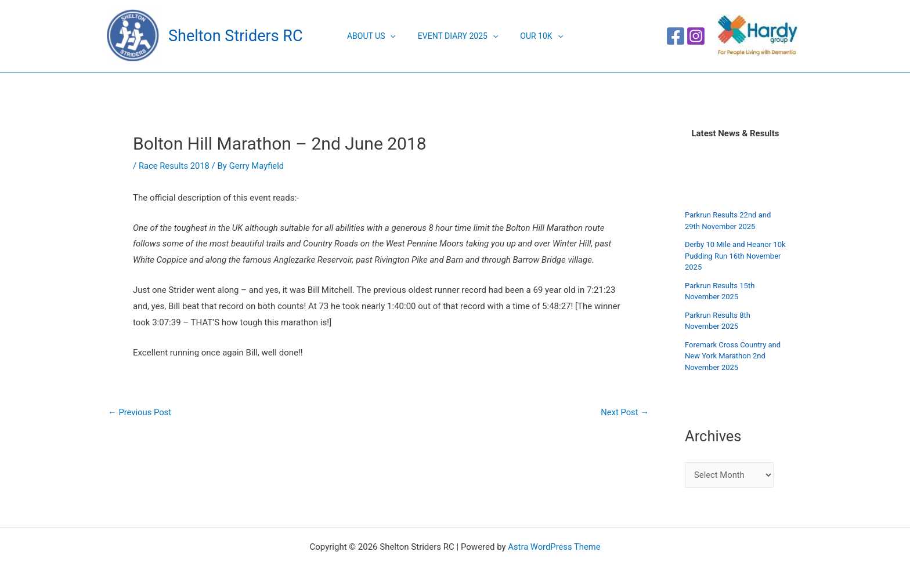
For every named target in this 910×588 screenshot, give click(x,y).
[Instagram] (696, 36)
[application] (396, 36)
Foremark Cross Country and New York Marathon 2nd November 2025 (733, 356)
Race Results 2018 (175, 166)
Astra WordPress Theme (554, 547)
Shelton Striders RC (235, 36)
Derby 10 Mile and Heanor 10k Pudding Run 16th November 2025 (735, 256)
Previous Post (140, 413)
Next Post (624, 413)
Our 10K (536, 36)
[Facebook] (676, 36)
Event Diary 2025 (458, 36)
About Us (377, 36)
